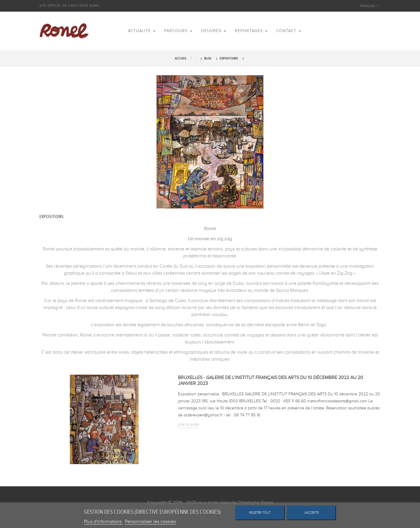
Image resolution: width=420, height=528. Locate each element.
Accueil (181, 58)
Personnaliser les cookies (150, 522)
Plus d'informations (103, 522)
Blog (208, 58)
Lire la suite (188, 424)
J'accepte (311, 513)
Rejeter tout (260, 513)
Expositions (229, 58)
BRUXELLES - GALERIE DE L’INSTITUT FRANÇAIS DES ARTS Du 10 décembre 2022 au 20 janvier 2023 (271, 380)
